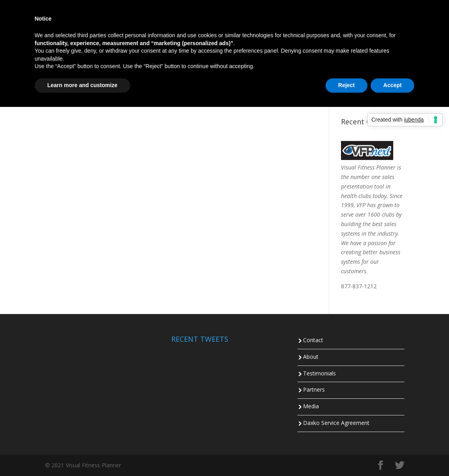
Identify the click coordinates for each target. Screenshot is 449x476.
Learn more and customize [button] (82, 85)
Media (311, 406)
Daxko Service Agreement (336, 423)
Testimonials (319, 373)
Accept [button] (393, 85)
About (311, 357)
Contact (313, 340)
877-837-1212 (359, 286)
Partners (314, 389)
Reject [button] (347, 85)
